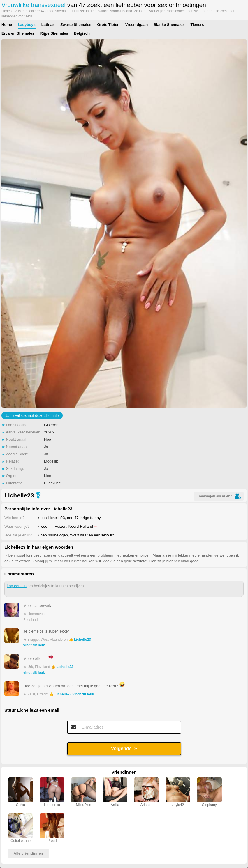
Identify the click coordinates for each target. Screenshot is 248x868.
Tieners (197, 25)
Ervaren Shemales (18, 33)
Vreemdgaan (137, 25)
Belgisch (82, 33)
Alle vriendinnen (28, 853)
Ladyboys (27, 25)
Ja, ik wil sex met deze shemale (32, 416)
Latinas (48, 25)
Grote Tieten (108, 25)
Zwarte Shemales (76, 25)
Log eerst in (17, 586)
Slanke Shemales (169, 25)
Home (7, 25)
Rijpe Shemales (54, 33)
